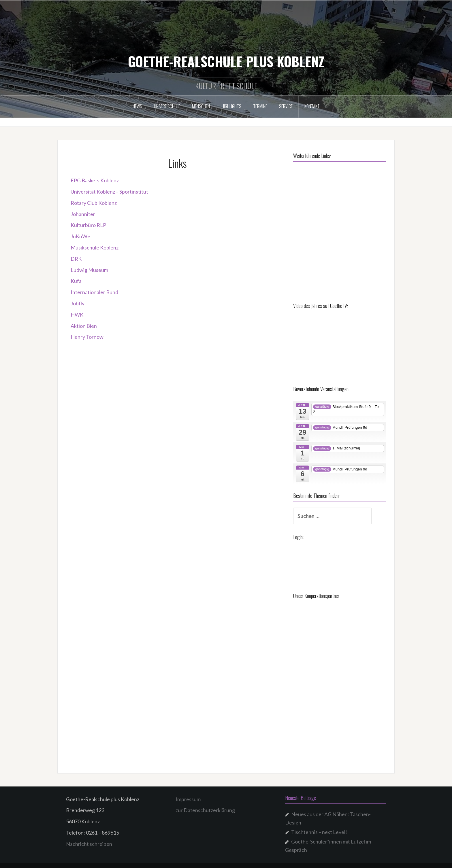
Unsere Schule (167, 106)
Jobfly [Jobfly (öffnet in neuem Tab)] (78, 303)
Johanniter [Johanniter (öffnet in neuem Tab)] (83, 214)
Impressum (188, 795)
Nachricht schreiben (89, 840)
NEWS (137, 106)
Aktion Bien (84, 326)
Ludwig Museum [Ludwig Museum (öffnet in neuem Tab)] (89, 270)
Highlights (231, 106)
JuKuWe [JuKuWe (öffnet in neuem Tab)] (80, 236)
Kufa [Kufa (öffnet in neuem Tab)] (76, 281)
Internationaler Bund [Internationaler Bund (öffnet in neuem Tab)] (94, 292)
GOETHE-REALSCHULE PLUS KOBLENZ (226, 61)
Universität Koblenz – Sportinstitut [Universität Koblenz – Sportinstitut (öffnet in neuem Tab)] (109, 192)
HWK (77, 315)
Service (286, 106)
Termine (260, 106)
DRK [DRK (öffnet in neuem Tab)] (76, 259)
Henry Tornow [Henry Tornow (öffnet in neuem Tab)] (87, 337)
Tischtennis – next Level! (319, 828)
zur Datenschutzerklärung (205, 806)
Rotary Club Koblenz (94, 203)
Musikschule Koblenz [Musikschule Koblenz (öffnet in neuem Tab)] (95, 247)
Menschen (201, 106)
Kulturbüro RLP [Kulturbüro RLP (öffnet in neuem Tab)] (88, 225)
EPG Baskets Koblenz (95, 180)
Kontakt (312, 106)
